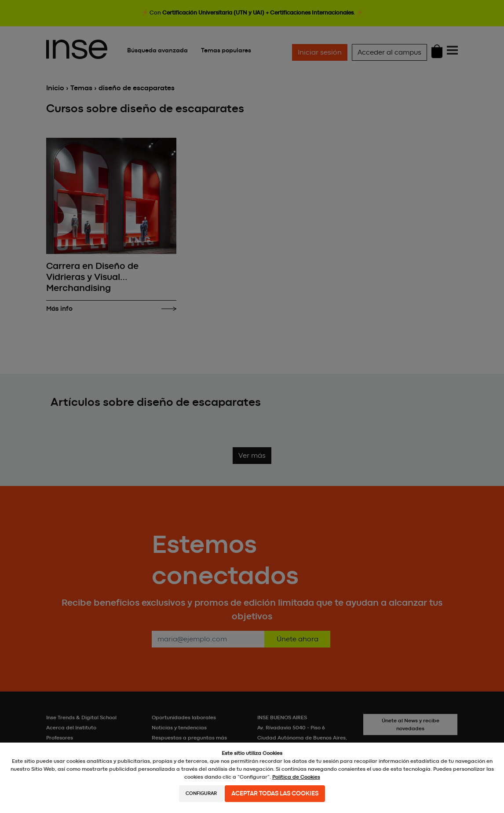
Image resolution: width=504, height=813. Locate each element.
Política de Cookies (296, 777)
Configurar (201, 793)
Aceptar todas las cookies (275, 794)
